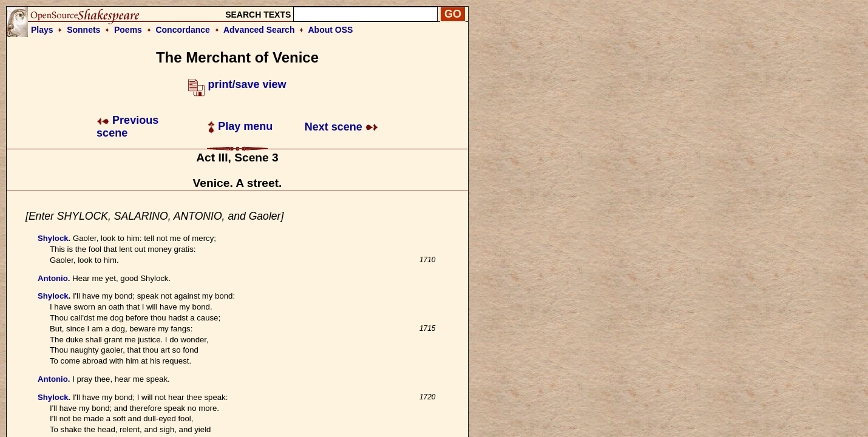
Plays (42, 30)
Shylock (53, 238)
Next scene (341, 127)
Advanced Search (259, 30)
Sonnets (83, 30)
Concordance (182, 30)
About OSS (331, 30)
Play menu (240, 126)
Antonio (53, 278)
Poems (128, 30)
